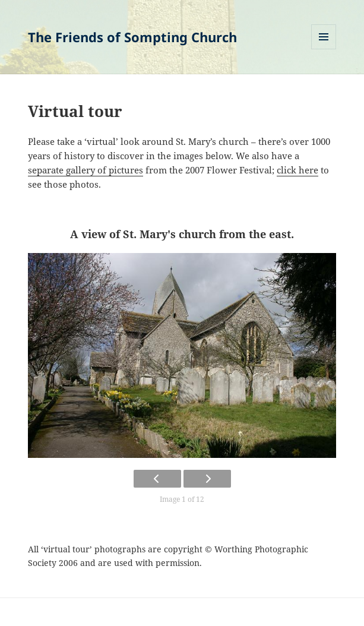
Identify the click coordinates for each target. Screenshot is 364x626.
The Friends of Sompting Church (132, 37)
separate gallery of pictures (86, 170)
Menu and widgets (324, 49)
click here (297, 170)
